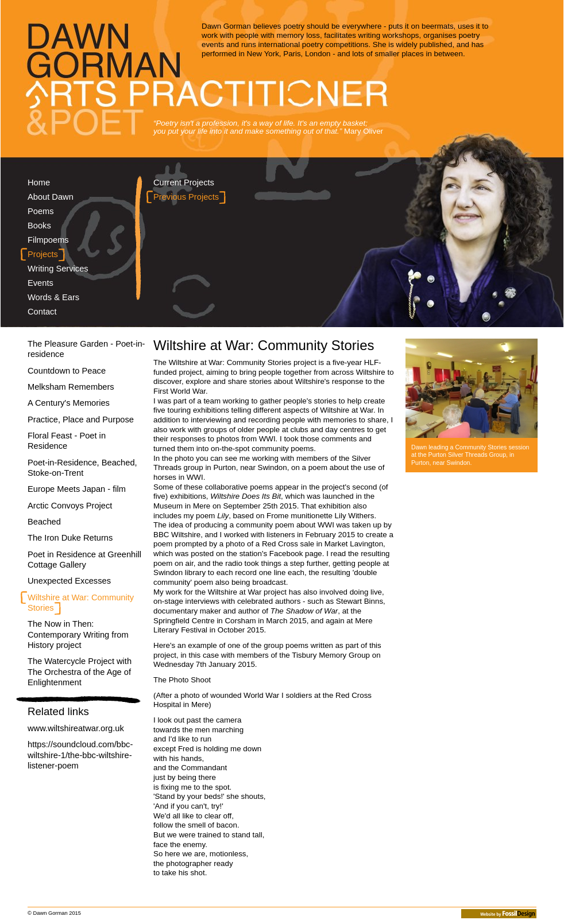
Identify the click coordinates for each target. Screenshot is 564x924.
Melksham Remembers (71, 387)
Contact (42, 312)
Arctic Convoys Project (70, 506)
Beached (44, 522)
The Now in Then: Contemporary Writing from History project (78, 634)
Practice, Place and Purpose (81, 420)
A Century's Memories (69, 403)
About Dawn (51, 197)
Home (39, 183)
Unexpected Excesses (69, 581)
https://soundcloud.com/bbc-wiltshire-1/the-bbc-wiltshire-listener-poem (80, 755)
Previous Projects (186, 197)
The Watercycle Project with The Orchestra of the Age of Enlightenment (80, 672)
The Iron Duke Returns (70, 538)
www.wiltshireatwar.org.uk (76, 728)
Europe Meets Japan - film (77, 489)
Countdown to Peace (67, 371)
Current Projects (184, 183)
